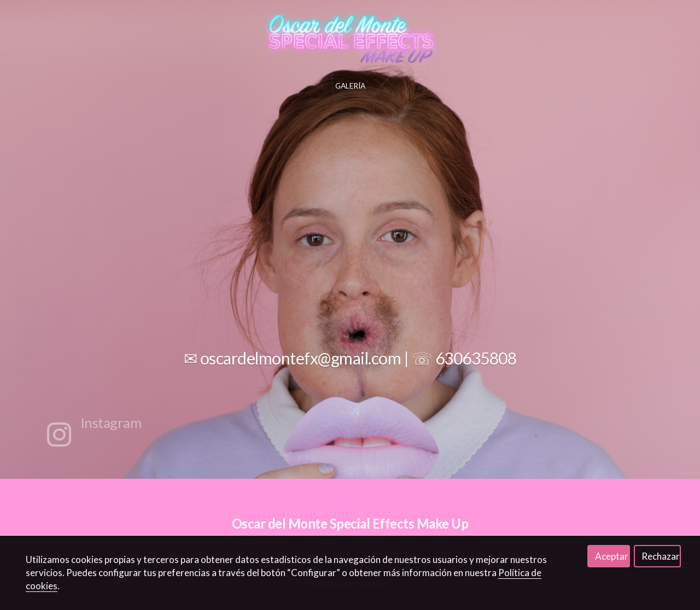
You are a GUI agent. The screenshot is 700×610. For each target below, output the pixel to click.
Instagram (111, 423)
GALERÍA (350, 86)
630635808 (476, 358)
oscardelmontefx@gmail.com (301, 358)
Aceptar (612, 556)
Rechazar (661, 556)
